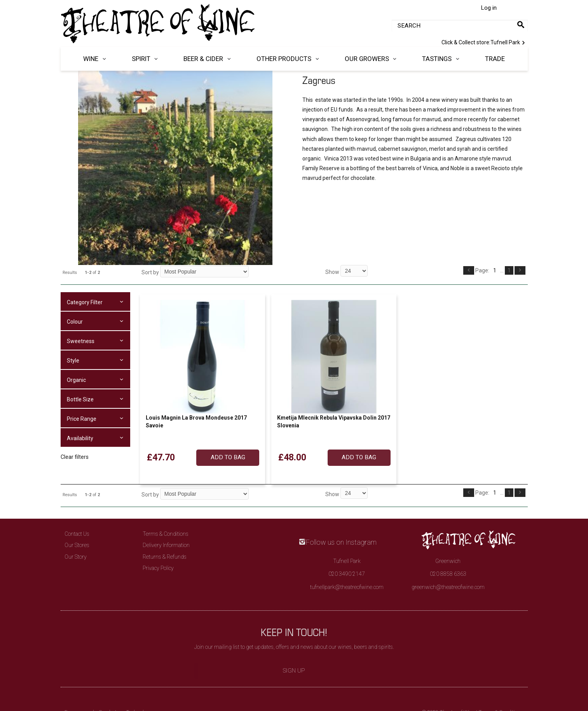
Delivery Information (166, 545)
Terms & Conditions (166, 534)
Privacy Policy (158, 568)
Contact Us (77, 534)
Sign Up (294, 671)
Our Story (76, 557)
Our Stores (77, 545)
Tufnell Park (485, 42)
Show (333, 272)
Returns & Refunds (165, 557)
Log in (489, 8)
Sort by (150, 272)
